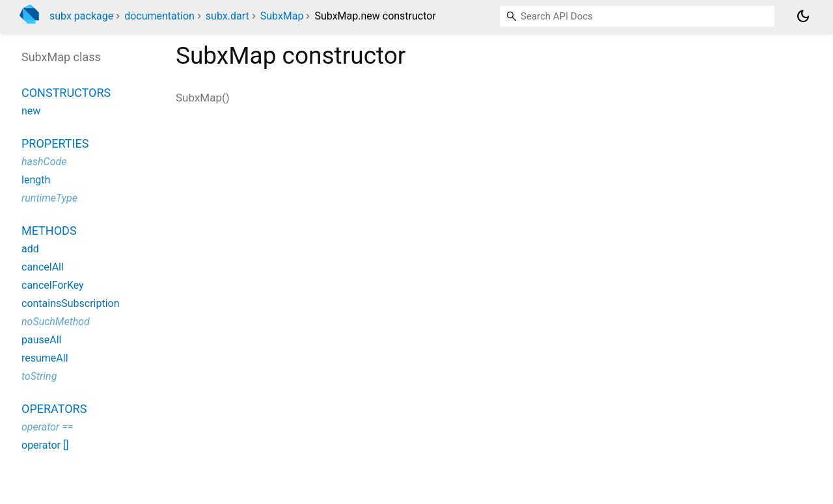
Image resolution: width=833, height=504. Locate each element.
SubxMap (282, 16)
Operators (54, 409)
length (36, 180)
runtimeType (49, 198)
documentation (159, 16)
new (31, 111)
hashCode (44, 162)
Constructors (66, 93)
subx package (81, 16)
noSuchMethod (56, 322)
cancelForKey (53, 285)
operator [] (45, 445)
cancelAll (43, 267)
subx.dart (227, 16)
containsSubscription (71, 303)
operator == (47, 427)
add (30, 249)
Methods (49, 231)
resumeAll (45, 358)
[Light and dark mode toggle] (803, 16)
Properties (55, 143)
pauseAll (41, 340)
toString (39, 376)
